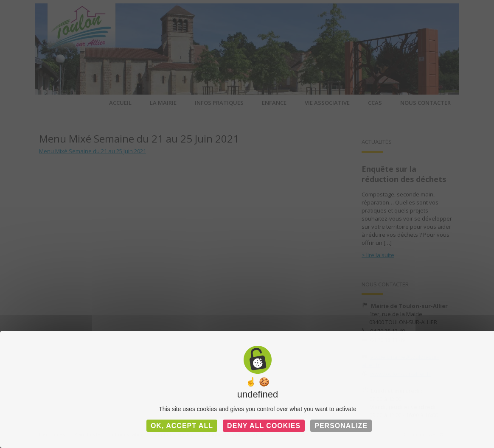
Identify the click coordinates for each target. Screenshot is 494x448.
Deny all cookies (264, 426)
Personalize (341, 426)
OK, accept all (182, 426)
